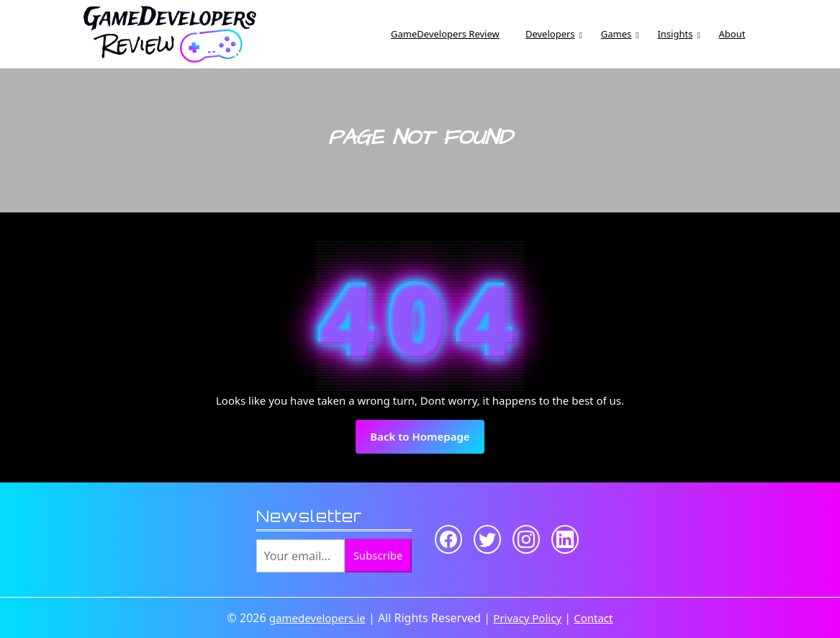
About (732, 34)
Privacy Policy (527, 618)
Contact (593, 618)
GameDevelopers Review (445, 34)
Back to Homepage (427, 441)
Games (616, 34)
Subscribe (378, 555)
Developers (550, 34)
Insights (675, 34)
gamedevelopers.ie (317, 618)
